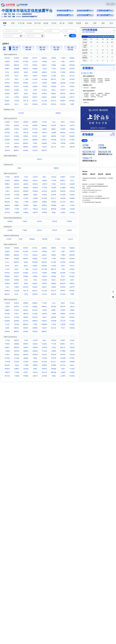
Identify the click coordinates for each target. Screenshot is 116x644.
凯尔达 (16, 104)
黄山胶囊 (63, 195)
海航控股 (26, 147)
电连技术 (26, 129)
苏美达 (16, 79)
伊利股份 (69, 221)
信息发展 (72, 184)
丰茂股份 (35, 86)
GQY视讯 (7, 195)
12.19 (42, 49)
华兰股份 (72, 140)
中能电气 (35, 76)
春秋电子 (16, 94)
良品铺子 (35, 94)
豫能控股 (16, 65)
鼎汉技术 (7, 136)
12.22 (56, 49)
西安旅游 (54, 125)
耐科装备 (72, 101)
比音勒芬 (72, 195)
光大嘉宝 (35, 79)
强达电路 (63, 83)
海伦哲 (26, 76)
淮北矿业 (54, 101)
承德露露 (16, 69)
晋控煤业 (7, 101)
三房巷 (63, 79)
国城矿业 (26, 69)
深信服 (26, 72)
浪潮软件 (63, 101)
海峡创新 (44, 72)
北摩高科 (26, 136)
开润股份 (54, 188)
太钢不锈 (44, 184)
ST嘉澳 (35, 143)
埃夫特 (63, 147)
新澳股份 (58, 113)
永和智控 (44, 195)
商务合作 (93, 174)
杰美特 (72, 90)
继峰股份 (56, 168)
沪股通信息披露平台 (105, 10)
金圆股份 (26, 122)
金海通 (7, 147)
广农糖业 (63, 65)
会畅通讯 (7, 129)
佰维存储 (35, 104)
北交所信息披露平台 (85, 15)
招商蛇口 (7, 184)
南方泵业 (72, 133)
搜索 (73, 36)
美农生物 (21, 113)
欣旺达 (16, 76)
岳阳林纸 (35, 147)
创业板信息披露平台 (85, 10)
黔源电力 (63, 180)
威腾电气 (16, 150)
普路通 (35, 195)
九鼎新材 (7, 61)
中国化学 (44, 97)
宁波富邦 (44, 147)
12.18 (28, 49)
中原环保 (35, 177)
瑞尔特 (63, 76)
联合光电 (35, 129)
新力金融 (44, 79)
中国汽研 (54, 221)
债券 (95, 23)
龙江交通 (44, 101)
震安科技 (17, 188)
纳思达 (63, 122)
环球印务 (54, 195)
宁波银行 (25, 221)
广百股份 (63, 58)
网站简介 (85, 174)
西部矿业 (35, 101)
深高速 (44, 136)
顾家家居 (26, 143)
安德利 (19, 168)
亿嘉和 (63, 205)
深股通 (79, 23)
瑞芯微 (26, 94)
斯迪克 (54, 90)
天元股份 (54, 76)
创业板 (46, 23)
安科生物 (72, 191)
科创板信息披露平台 (65, 10)
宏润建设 (7, 65)
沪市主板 (21, 23)
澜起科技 (7, 104)
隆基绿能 (54, 209)
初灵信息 (44, 191)
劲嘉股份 (72, 58)
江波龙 (26, 90)
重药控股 (72, 65)
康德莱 (35, 205)
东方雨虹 (16, 61)
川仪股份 (16, 97)
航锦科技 (44, 125)
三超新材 (44, 129)
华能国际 (7, 86)
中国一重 (26, 101)
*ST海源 (44, 122)
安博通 (72, 104)
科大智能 (17, 195)
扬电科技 (7, 205)
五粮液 (20, 239)
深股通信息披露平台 (65, 15)
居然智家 (35, 184)
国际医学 (17, 177)
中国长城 (54, 177)
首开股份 (72, 79)
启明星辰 (54, 58)
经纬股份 (26, 86)
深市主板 (37, 23)
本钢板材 (35, 69)
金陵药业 (26, 184)
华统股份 (44, 76)
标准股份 (26, 83)
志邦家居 (44, 94)
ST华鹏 (17, 209)
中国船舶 (54, 83)
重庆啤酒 (45, 239)
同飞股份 (44, 90)
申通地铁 (26, 212)
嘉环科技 (26, 97)
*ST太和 (7, 143)
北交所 (54, 23)
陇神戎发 (26, 191)
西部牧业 (63, 133)
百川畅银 (63, 188)
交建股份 (54, 94)
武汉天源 (63, 140)
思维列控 (63, 94)
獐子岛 (72, 180)
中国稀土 (7, 69)
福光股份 (26, 150)
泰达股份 (63, 69)
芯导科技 (44, 104)
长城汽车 (72, 97)
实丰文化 (72, 76)
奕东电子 (40, 221)
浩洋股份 (7, 90)
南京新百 (35, 136)
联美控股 (16, 83)
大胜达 (7, 97)
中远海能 (44, 83)
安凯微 (54, 212)
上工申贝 (7, 79)
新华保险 (63, 97)
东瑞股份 (35, 125)
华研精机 (54, 202)
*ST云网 (54, 180)
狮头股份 (7, 202)
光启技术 (17, 198)
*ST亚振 (53, 143)
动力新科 (26, 198)
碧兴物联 (44, 212)
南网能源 (32, 239)
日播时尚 (7, 209)
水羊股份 (16, 129)
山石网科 (63, 212)
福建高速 (35, 140)
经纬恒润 (54, 104)
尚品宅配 (7, 133)
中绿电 (26, 177)
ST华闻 (54, 69)
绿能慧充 (35, 202)
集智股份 (35, 188)
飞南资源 (44, 86)
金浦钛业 (16, 122)
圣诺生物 (35, 150)
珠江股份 (44, 198)
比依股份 (72, 143)
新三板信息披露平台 (105, 15)
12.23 (70, 49)
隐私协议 (108, 174)
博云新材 (26, 61)
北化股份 (44, 180)
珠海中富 (63, 125)
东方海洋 (35, 61)
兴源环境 (44, 133)
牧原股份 (26, 58)
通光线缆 (35, 72)
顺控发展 (72, 72)
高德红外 (35, 180)
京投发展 (35, 198)
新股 (13, 23)
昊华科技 (7, 83)
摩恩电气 (26, 180)
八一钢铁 (26, 79)
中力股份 (58, 239)
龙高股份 (7, 94)
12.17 (15, 49)
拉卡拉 (7, 72)
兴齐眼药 (63, 129)
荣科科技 (54, 191)
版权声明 (101, 174)
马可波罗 (9, 239)
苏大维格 (63, 72)
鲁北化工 (54, 198)
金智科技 (16, 125)
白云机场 (72, 83)
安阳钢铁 (72, 198)
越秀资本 (17, 184)
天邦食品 (72, 122)
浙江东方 (35, 83)
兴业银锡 (7, 122)
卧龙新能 (7, 140)
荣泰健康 (44, 143)
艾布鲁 (35, 90)
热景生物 (72, 147)
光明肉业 (44, 140)
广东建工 (63, 61)
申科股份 (7, 180)
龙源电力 (44, 65)
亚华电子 (16, 86)
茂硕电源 (44, 58)
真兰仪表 (63, 202)
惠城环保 (16, 72)
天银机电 (72, 188)
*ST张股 (7, 177)
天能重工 (54, 129)
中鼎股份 (54, 65)
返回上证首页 (111, 4)
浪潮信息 (35, 65)
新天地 (63, 86)
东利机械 (54, 140)
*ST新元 (16, 133)
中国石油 (35, 209)
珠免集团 (16, 140)
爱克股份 (72, 69)
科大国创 (35, 133)
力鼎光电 (16, 143)
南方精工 (35, 58)
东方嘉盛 (16, 136)
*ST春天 (63, 136)
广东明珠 (26, 202)
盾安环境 (72, 61)
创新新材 (54, 136)
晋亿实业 (44, 209)
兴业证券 (70, 239)
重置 (65, 36)
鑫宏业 (72, 202)
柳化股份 (72, 136)
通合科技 (17, 191)
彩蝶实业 (16, 147)
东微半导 (35, 212)
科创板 (29, 23)
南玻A (44, 177)
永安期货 (72, 209)
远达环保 (26, 140)
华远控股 (63, 198)
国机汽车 (54, 79)
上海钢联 (54, 133)
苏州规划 (54, 86)
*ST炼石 (54, 184)
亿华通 (26, 104)
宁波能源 (17, 212)
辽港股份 (54, 97)
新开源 (7, 76)
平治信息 (44, 188)
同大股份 (54, 72)
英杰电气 (63, 90)
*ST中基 (26, 65)
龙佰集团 (10, 221)
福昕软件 (44, 150)
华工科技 (26, 125)
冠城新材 (44, 202)
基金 (87, 23)
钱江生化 (54, 147)
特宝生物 (72, 212)
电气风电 (63, 104)
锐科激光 (72, 86)
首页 (5, 23)
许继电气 (63, 177)
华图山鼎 (26, 133)
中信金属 (16, 101)
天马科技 (72, 205)
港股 (103, 23)
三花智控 (7, 125)
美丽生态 (40, 159)
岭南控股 (7, 58)
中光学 (54, 61)
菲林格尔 (35, 97)
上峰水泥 (72, 125)
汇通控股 (63, 143)
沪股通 (70, 23)
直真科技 (63, 191)
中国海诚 (44, 61)
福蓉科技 (44, 205)
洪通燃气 (17, 205)
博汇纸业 (7, 212)
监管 (111, 23)
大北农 (54, 122)
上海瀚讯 (7, 188)
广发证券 (44, 69)
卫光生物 (7, 198)
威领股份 (35, 122)
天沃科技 (72, 177)
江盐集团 (63, 209)
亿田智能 (16, 90)
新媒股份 (26, 188)
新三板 (62, 23)
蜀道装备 (35, 191)
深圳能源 (16, 58)
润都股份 (26, 195)
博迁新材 (26, 205)
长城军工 (26, 209)
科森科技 (72, 94)
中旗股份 (72, 129)
